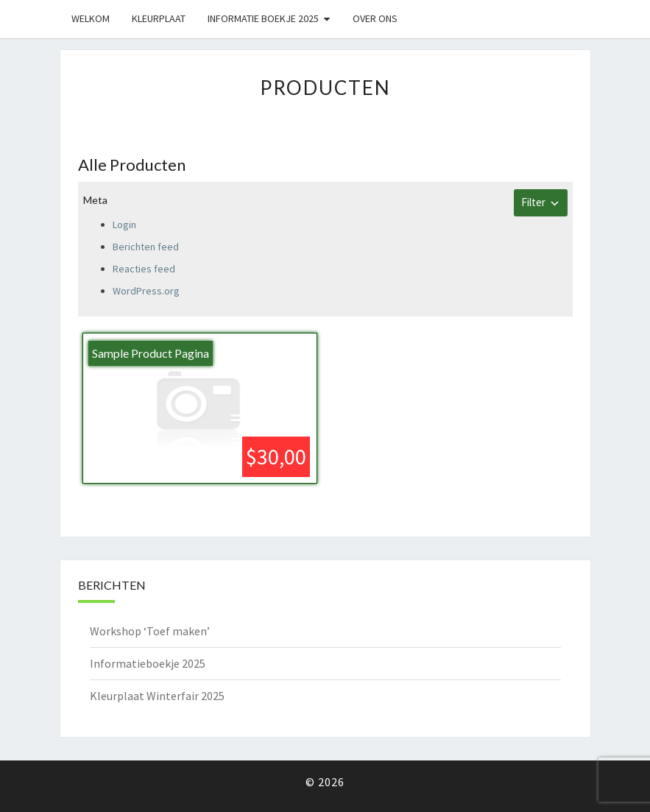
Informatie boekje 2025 (263, 18)
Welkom (91, 18)
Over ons (375, 18)
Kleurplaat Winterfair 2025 (157, 696)
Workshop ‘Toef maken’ (150, 631)
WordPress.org (146, 291)
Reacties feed (144, 269)
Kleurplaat (159, 18)
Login (124, 225)
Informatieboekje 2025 (148, 663)
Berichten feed (146, 247)
